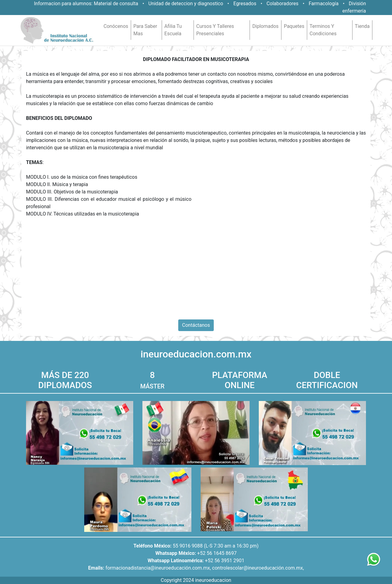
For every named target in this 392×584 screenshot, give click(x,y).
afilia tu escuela (173, 30)
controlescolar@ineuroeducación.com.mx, (258, 568)
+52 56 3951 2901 (225, 561)
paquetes (294, 26)
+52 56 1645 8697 (217, 553)
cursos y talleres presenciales (215, 30)
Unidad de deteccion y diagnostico (186, 4)
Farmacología (324, 4)
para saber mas (145, 30)
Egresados (245, 4)
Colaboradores (282, 4)
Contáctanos (196, 325)
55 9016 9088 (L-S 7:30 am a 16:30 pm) (216, 546)
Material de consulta (116, 4)
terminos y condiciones (323, 30)
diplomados (266, 26)
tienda (362, 26)
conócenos (116, 26)
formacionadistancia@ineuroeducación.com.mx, (158, 568)
